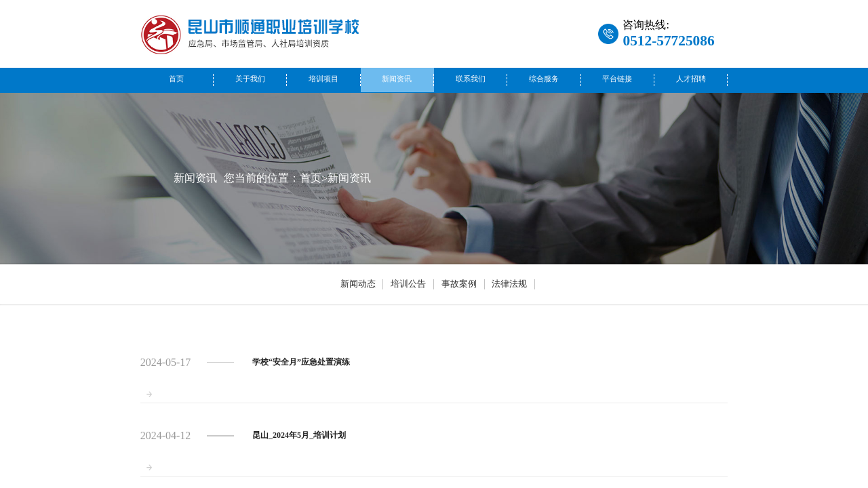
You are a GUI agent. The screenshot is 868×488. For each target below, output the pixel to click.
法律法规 (509, 284)
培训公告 (408, 284)
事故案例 (459, 284)
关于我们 (250, 79)
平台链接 (617, 79)
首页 (176, 79)
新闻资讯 (397, 79)
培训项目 (323, 79)
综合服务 (544, 79)
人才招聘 (691, 79)
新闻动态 (358, 284)
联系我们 (471, 79)
